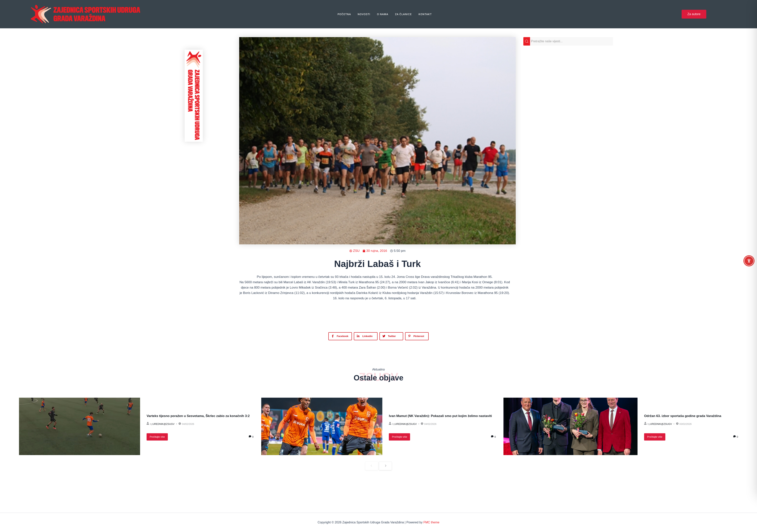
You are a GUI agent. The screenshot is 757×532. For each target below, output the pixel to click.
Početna (344, 14)
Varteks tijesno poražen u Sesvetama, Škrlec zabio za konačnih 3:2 (198, 416)
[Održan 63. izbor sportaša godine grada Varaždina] (571, 426)
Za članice (403, 14)
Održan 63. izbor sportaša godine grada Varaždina (683, 416)
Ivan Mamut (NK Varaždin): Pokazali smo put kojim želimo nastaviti (440, 416)
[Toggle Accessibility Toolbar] (749, 261)
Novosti (364, 14)
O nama (383, 14)
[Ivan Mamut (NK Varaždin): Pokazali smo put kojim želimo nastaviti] (322, 426)
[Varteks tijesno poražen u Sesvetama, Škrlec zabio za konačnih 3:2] (80, 426)
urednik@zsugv (163, 424)
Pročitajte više (157, 437)
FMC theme (432, 522)
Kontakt (425, 14)
